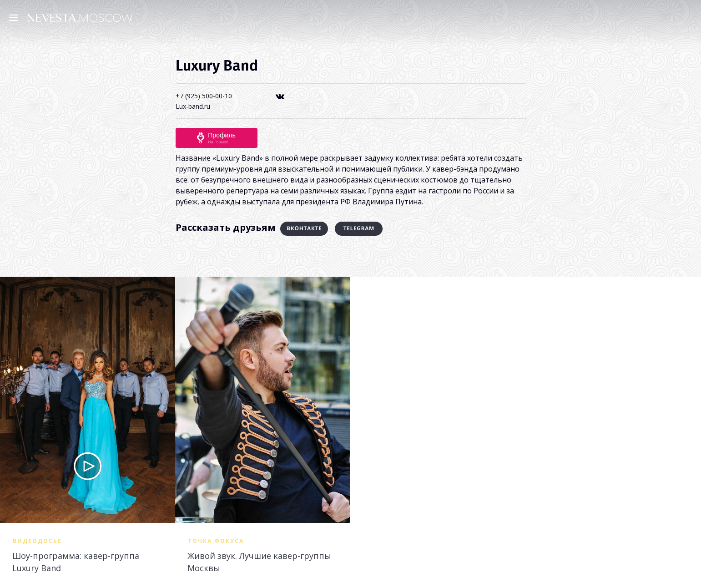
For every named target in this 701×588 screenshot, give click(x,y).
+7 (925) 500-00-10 (204, 96)
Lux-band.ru (193, 106)
